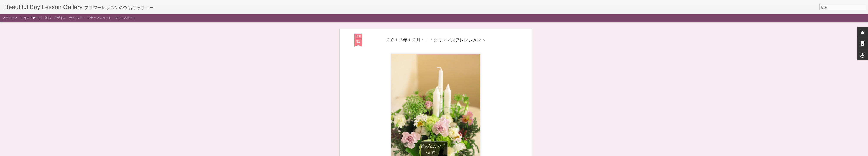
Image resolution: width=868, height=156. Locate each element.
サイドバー (77, 18)
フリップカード (31, 18)
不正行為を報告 (460, 153)
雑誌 (48, 18)
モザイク (60, 18)
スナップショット (99, 18)
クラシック (10, 18)
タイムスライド (125, 18)
